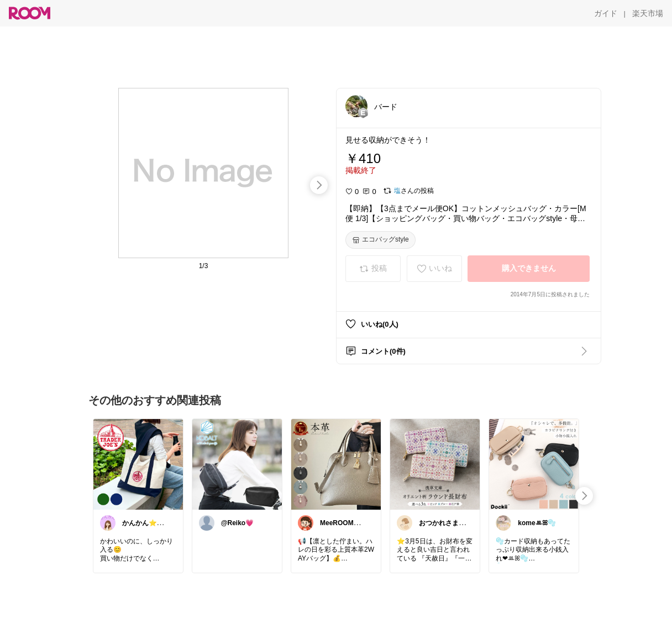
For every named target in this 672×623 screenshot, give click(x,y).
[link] (138, 464)
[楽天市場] (648, 13)
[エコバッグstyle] (380, 240)
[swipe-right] (319, 185)
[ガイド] (606, 13)
